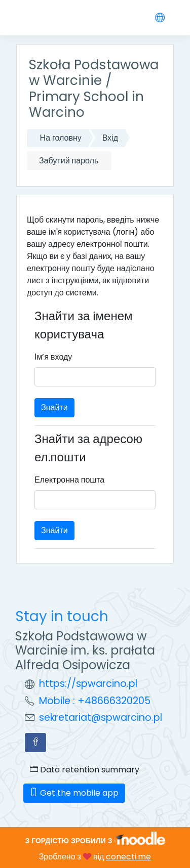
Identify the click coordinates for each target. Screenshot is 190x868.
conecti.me (128, 857)
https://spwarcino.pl (88, 684)
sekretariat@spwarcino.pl (101, 718)
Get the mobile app (74, 793)
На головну (61, 138)
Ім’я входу (53, 357)
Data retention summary (85, 770)
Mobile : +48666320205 (95, 701)
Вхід (110, 138)
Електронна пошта (69, 480)
